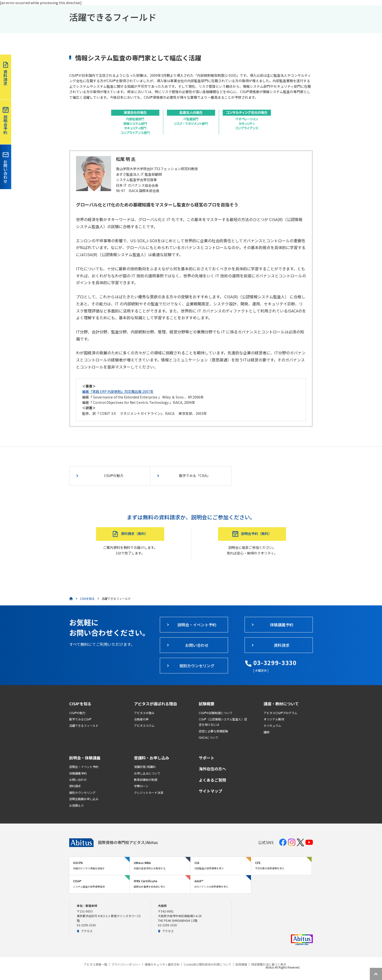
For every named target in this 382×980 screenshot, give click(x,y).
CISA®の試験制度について (216, 713)
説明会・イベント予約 (84, 767)
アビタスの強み (144, 713)
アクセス (85, 931)
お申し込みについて (147, 773)
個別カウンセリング (82, 792)
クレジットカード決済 (149, 792)
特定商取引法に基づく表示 (269, 964)
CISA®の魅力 (77, 713)
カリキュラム (272, 725)
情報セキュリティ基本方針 (162, 964)
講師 (267, 732)
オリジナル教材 (274, 719)
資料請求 (75, 786)
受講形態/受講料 (145, 767)
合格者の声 (141, 719)
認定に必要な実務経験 (213, 731)
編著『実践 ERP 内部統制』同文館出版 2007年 (118, 391)
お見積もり (76, 805)
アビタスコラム (144, 725)
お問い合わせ (78, 780)
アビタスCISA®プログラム (280, 713)
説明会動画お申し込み (84, 799)
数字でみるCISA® (80, 719)
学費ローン (141, 786)
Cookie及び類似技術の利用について (207, 964)
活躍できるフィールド (84, 725)
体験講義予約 (78, 773)
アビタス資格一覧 (95, 964)
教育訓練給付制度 (146, 780)
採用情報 (241, 964)
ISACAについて (209, 737)
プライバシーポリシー (126, 964)
